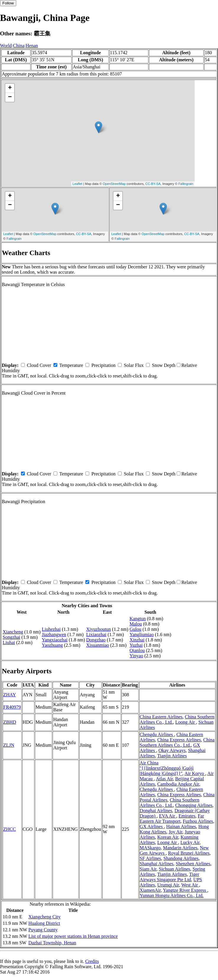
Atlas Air (165, 779)
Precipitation (103, 365)
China (19, 46)
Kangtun (138, 619)
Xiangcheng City (44, 917)
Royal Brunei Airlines (189, 853)
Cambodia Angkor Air (178, 784)
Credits (92, 961)
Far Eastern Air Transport (172, 819)
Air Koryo (195, 773)
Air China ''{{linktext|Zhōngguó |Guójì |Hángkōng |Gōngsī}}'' (167, 768)
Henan (32, 46)
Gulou (135, 629)
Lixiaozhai (96, 635)
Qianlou (137, 650)
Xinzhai (137, 640)
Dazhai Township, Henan (52, 943)
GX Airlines (152, 826)
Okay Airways (172, 750)
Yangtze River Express (185, 890)
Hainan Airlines (181, 826)
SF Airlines (150, 858)
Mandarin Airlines (180, 848)
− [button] (10, 97)
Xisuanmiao (98, 645)
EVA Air (167, 816)
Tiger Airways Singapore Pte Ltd (169, 877)
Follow (8, 3)
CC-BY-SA (153, 184)
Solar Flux (134, 365)
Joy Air (175, 832)
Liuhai (9, 642)
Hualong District (44, 923)
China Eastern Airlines (161, 717)
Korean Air (168, 837)
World (6, 46)
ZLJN (9, 745)
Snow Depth (164, 365)
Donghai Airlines (156, 811)
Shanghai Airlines (157, 864)
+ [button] (10, 88)
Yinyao (136, 656)
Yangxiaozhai (54, 640)
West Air (190, 885)
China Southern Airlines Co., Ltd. (177, 742)
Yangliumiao (141, 635)
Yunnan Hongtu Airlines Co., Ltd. (172, 896)
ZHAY (10, 695)
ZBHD (10, 722)
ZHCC (10, 829)
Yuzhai (136, 645)
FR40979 (12, 707)
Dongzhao (96, 640)
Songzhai (12, 637)
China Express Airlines (179, 740)
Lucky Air (190, 842)
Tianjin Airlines (172, 756)
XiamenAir (150, 890)
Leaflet (78, 184)
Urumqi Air (168, 885)
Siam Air (148, 869)
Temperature (71, 365)
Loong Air (186, 722)
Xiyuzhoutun (99, 629)
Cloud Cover (39, 365)
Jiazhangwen (54, 635)
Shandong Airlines (181, 858)
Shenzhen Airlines (193, 864)
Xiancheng (13, 632)
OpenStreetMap (114, 184)
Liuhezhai (51, 629)
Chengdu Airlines (157, 734)
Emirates (187, 816)
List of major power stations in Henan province (73, 936)
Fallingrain (186, 184)
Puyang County (43, 930)
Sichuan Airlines (175, 869)
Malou (136, 624)
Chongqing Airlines (194, 805)
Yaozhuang (52, 645)
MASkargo (150, 848)
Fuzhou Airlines (198, 821)
